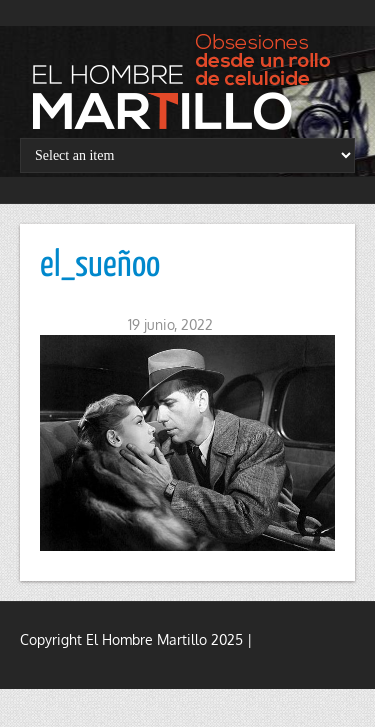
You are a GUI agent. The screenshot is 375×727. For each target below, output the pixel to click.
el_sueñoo (100, 266)
